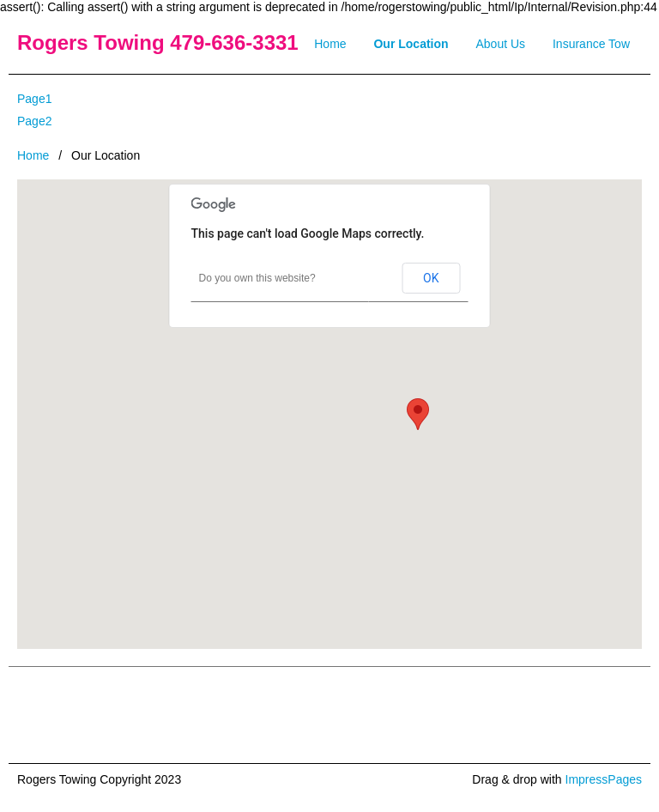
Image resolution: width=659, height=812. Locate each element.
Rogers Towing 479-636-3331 (158, 42)
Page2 (34, 121)
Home (330, 44)
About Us (501, 44)
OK (431, 278)
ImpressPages (604, 779)
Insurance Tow (591, 44)
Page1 (34, 99)
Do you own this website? (257, 278)
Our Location (411, 44)
